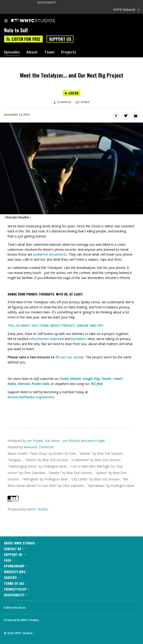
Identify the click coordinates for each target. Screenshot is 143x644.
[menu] (6, 21)
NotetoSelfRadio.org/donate (31, 397)
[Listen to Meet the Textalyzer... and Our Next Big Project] (71, 93)
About (32, 52)
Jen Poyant (35, 441)
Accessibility (15, 595)
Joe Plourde (71, 441)
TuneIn (106, 379)
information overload (46, 339)
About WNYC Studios (21, 543)
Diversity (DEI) (16, 572)
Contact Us (14, 549)
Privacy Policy (17, 589)
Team (49, 52)
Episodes (12, 52)
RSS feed (97, 384)
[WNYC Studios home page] (39, 21)
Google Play (91, 379)
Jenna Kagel (96, 441)
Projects (69, 52)
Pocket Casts (40, 384)
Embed (82, 102)
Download (62, 102)
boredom (79, 339)
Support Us (60, 39)
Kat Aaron (53, 441)
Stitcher (76, 379)
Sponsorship (16, 566)
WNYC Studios (38, 509)
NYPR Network (126, 10)
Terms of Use (15, 583)
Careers (12, 577)
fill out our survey (70, 357)
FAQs (9, 560)
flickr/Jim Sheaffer (18, 217)
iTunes (64, 379)
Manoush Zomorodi (39, 447)
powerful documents (50, 254)
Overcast (24, 384)
